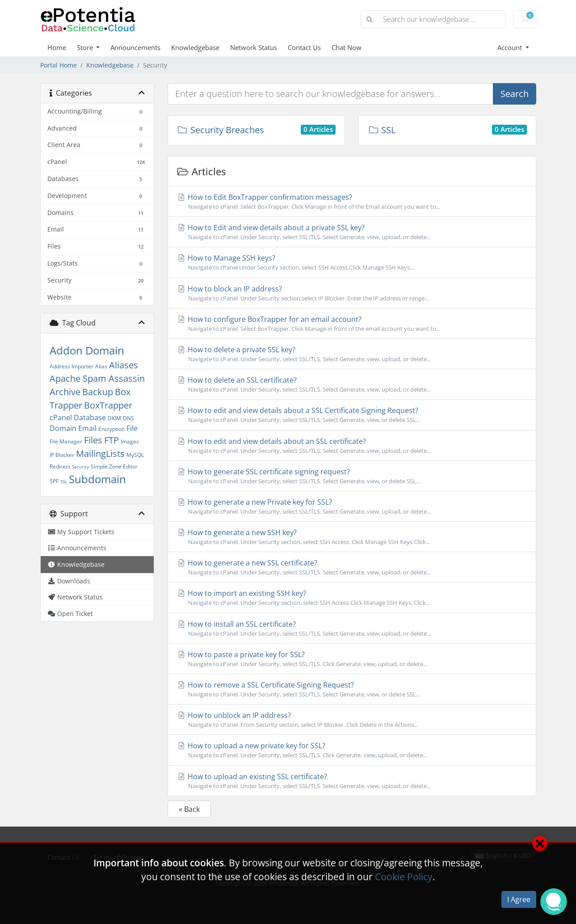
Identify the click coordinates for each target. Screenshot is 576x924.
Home (57, 47)
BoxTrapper (108, 405)
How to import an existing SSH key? (352, 598)
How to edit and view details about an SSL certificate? (352, 446)
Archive (65, 392)
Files (93, 440)
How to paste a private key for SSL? (352, 659)
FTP (111, 440)
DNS (128, 418)
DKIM (114, 418)
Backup (98, 392)
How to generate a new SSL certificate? (352, 567)
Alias (101, 366)
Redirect (60, 466)
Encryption (111, 429)
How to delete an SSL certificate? (352, 384)
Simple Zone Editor (114, 466)
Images (130, 441)
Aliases (124, 365)
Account (511, 47)
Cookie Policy (404, 877)
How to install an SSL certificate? (352, 629)
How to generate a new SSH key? (352, 537)
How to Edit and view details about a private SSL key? (352, 232)
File (132, 428)
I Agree (519, 899)
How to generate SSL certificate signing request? (352, 476)
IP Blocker (62, 455)
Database (90, 418)
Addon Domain (87, 350)
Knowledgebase (195, 47)
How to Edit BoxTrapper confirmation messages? (352, 202)
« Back (189, 809)
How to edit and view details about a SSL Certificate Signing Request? (352, 415)
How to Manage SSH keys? (352, 262)
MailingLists (100, 454)
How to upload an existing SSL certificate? (352, 781)
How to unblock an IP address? (352, 720)
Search (515, 94)
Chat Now (347, 47)
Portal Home (59, 65)
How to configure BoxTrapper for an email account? (352, 324)
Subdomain (97, 479)
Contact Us (304, 47)
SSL (64, 481)
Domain (63, 428)
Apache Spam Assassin (97, 378)
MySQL (135, 455)
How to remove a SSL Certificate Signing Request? (352, 689)
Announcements (135, 47)
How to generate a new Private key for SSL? (352, 506)
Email (87, 428)
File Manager (66, 441)
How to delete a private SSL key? (352, 354)
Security (80, 467)
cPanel (61, 418)
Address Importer (71, 366)
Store (86, 47)
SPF (54, 481)
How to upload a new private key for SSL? (352, 750)
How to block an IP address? (352, 293)
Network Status (254, 47)
